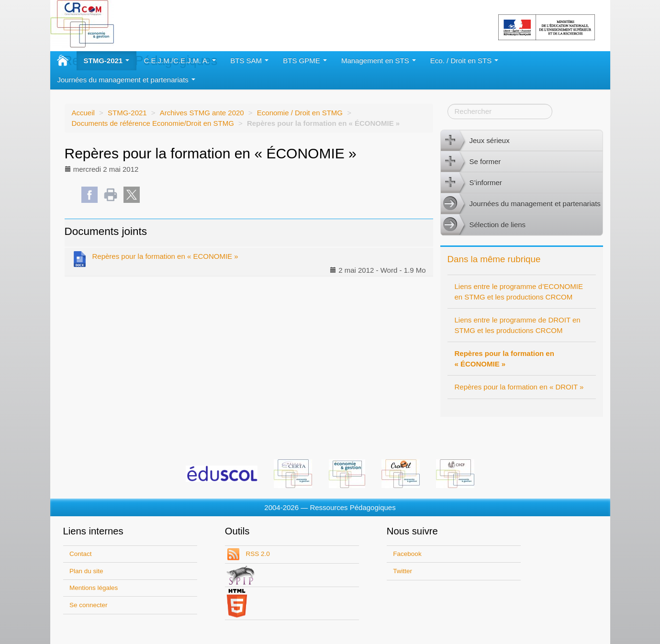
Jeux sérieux (475, 141)
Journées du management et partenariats (127, 80)
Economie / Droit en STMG (300, 113)
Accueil (83, 113)
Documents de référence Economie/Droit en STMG (153, 123)
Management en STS (379, 61)
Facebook (407, 554)
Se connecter (89, 605)
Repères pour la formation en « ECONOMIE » (155, 258)
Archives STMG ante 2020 (202, 113)
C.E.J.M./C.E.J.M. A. (180, 61)
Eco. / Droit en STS (464, 61)
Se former (471, 162)
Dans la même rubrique (494, 259)
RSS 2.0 (257, 554)
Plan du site (86, 571)
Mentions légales (94, 588)
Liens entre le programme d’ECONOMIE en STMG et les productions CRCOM (519, 292)
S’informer (471, 183)
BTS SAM (249, 61)
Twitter (403, 571)
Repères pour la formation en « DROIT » (519, 387)
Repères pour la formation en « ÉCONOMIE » (504, 359)
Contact (81, 554)
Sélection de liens (483, 225)
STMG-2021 (107, 61)
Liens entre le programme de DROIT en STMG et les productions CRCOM (518, 325)
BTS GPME (305, 61)
